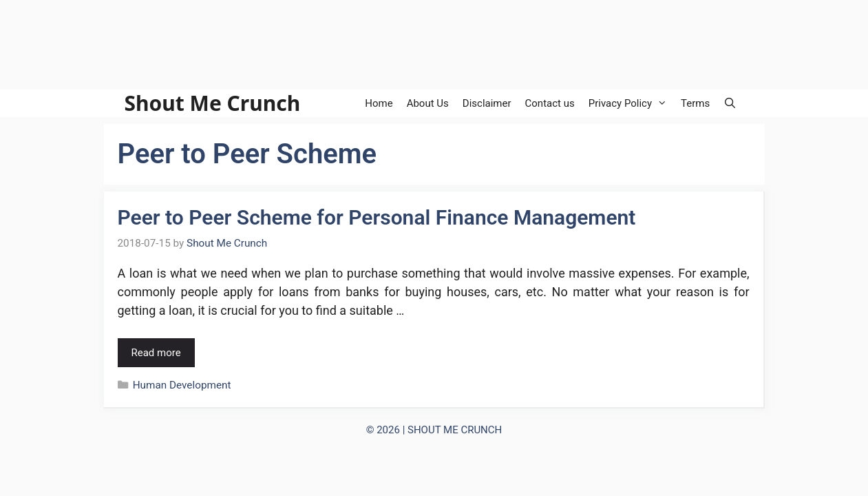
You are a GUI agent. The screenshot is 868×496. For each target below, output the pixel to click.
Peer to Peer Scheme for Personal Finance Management (377, 217)
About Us (428, 103)
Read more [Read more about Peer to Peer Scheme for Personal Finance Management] (156, 353)
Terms (695, 103)
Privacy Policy (631, 103)
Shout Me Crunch (213, 103)
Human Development (182, 385)
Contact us (550, 103)
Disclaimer (487, 103)
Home (379, 103)
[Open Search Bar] (730, 103)
